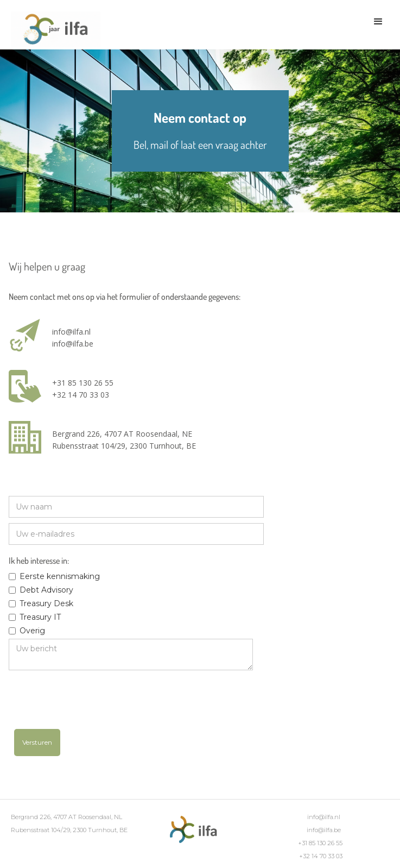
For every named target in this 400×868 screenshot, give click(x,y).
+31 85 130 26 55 (83, 383)
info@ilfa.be (73, 344)
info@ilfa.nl (71, 332)
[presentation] (97, 702)
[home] (53, 31)
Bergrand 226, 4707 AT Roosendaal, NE (122, 434)
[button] (378, 22)
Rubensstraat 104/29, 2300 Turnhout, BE (124, 446)
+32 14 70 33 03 (81, 395)
